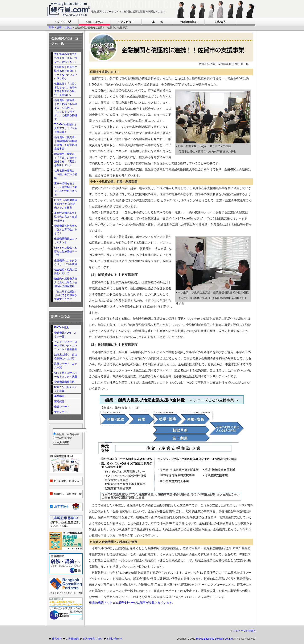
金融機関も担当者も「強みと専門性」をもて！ (66, 230)
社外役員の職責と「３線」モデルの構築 (66, 174)
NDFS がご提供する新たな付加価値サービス (66, 251)
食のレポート (62, 412)
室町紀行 (59, 401)
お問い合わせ (114, 639)
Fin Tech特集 (61, 327)
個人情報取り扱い (93, 639)
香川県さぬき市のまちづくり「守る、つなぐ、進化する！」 (66, 58)
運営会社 (57, 639)
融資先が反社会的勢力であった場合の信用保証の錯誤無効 (66, 282)
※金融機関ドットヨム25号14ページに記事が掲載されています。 (132, 603)
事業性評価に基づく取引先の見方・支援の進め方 (66, 217)
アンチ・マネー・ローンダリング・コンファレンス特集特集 (66, 346)
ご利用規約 (72, 639)
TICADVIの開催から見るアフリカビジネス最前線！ (66, 128)
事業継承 (59, 396)
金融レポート (62, 407)
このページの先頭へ (245, 631)
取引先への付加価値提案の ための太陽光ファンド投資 (66, 204)
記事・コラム (64, 28)
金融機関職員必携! (65, 382)
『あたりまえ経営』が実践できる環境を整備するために (66, 295)
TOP (51, 28)
